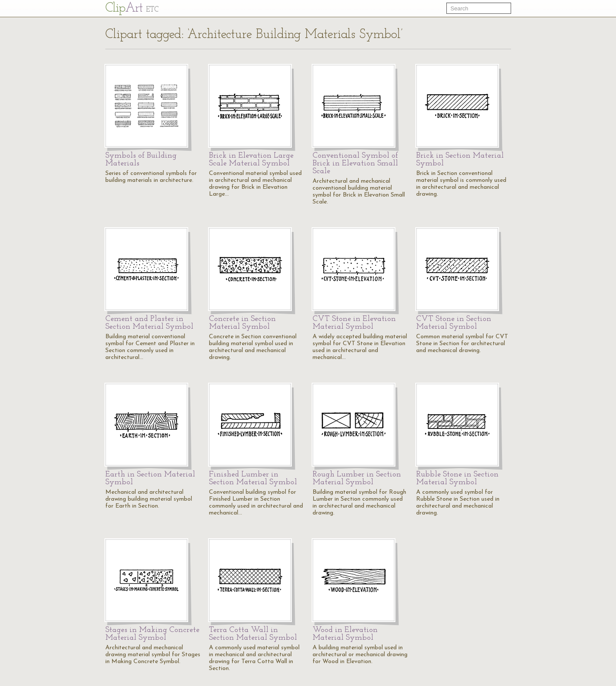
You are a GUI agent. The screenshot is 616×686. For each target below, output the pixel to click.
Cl (132, 8)
